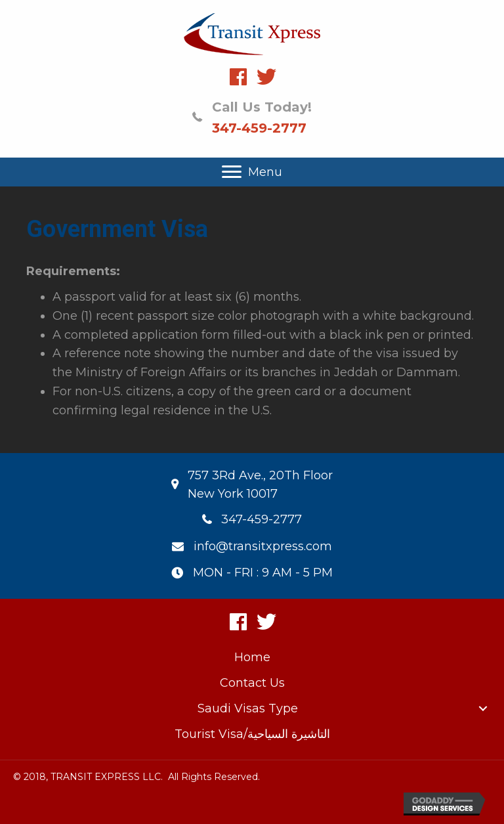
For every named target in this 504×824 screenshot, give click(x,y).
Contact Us (252, 683)
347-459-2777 (259, 128)
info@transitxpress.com (263, 546)
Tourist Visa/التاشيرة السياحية (252, 734)
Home (252, 657)
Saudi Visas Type (248, 708)
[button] (238, 77)
